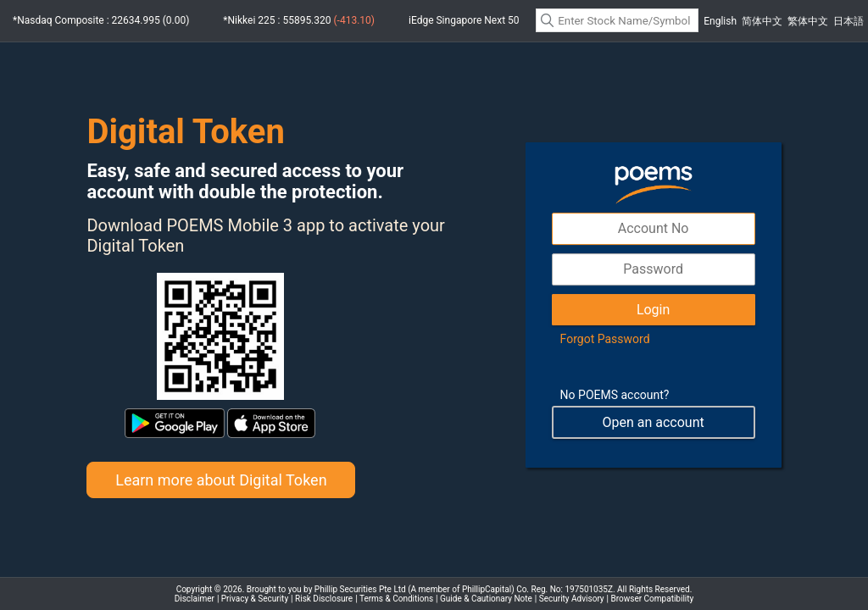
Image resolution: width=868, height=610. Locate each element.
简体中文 (762, 21)
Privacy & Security (255, 599)
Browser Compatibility (653, 599)
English (720, 21)
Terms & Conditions (396, 599)
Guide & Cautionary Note (486, 599)
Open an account (653, 422)
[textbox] (617, 20)
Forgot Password (605, 339)
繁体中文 (808, 21)
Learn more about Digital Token (221, 480)
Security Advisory (572, 599)
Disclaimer (195, 599)
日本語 (849, 21)
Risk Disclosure (324, 599)
